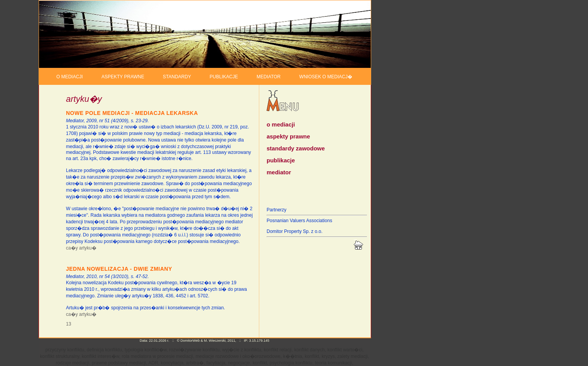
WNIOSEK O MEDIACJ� (326, 77)
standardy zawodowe (296, 148)
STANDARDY (177, 77)
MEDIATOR (269, 77)
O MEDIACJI (70, 77)
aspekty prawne (288, 136)
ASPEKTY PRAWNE (123, 77)
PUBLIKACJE (224, 77)
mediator (279, 172)
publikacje (281, 160)
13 (68, 324)
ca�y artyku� (81, 248)
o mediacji (281, 124)
